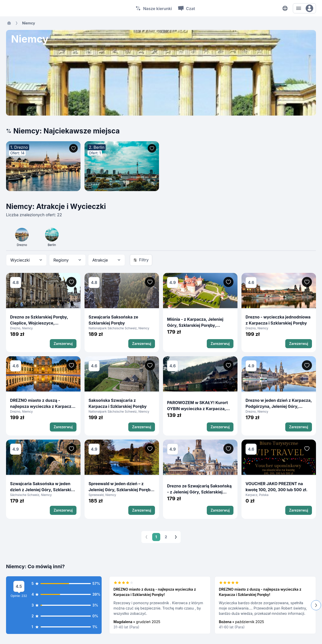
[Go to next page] (176, 537)
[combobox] (26, 260)
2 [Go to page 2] (166, 537)
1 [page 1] (156, 537)
